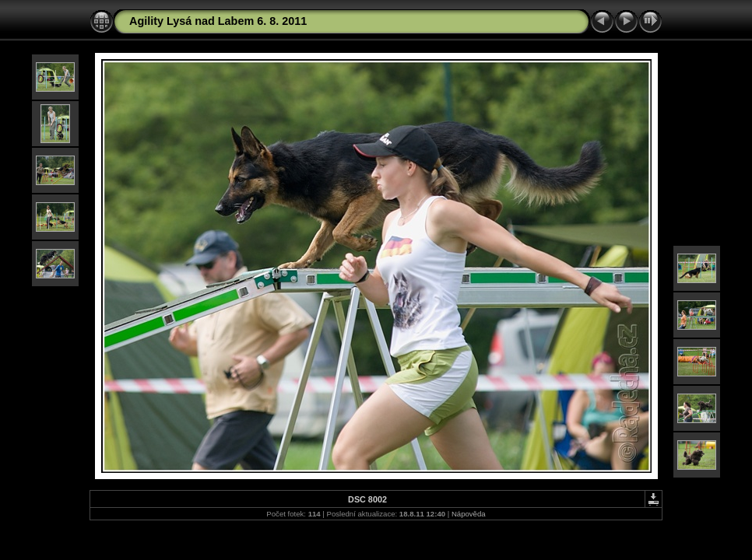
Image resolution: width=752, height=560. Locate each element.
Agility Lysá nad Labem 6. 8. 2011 (218, 21)
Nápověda (469, 514)
